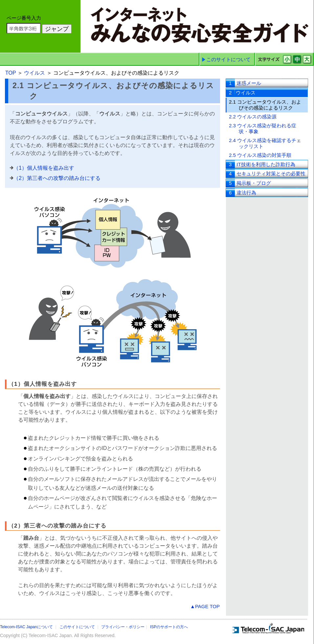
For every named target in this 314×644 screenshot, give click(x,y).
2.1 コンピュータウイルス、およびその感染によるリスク (265, 105)
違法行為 (243, 193)
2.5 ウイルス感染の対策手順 (260, 155)
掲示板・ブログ (250, 183)
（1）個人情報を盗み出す (44, 168)
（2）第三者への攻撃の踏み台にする (57, 178)
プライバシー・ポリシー (123, 627)
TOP (11, 73)
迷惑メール (245, 83)
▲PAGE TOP (205, 606)
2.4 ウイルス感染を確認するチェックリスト (265, 143)
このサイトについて (228, 59)
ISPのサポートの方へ (169, 627)
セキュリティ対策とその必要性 (267, 173)
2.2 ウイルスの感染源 (253, 117)
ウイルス (35, 73)
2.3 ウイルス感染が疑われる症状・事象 (263, 128)
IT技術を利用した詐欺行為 (262, 164)
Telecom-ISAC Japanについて (26, 627)
